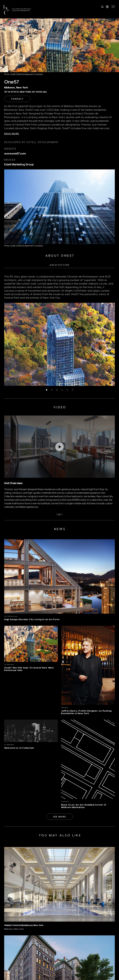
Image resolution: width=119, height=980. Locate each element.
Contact (17, 99)
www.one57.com (15, 153)
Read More (12, 133)
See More (60, 817)
